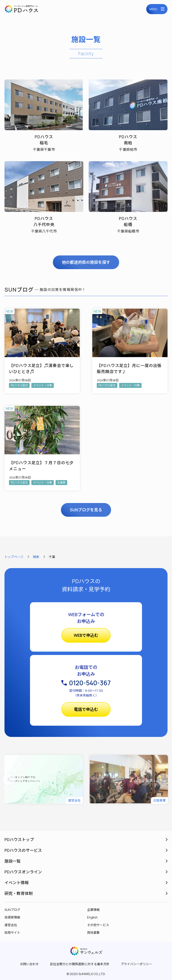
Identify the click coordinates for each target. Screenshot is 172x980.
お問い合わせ (29, 964)
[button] (9, 779)
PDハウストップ (19, 839)
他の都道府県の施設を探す (86, 262)
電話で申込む (86, 709)
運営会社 (11, 925)
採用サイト (12, 933)
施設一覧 (13, 861)
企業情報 (93, 910)
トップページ (14, 557)
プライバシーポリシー (136, 964)
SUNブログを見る (86, 510)
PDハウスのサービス (23, 850)
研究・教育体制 (19, 893)
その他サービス (98, 925)
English (92, 917)
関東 (36, 557)
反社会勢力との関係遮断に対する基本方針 (80, 964)
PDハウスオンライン (23, 872)
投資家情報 (12, 917)
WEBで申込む (86, 635)
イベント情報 (17, 883)
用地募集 (93, 933)
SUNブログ (12, 910)
